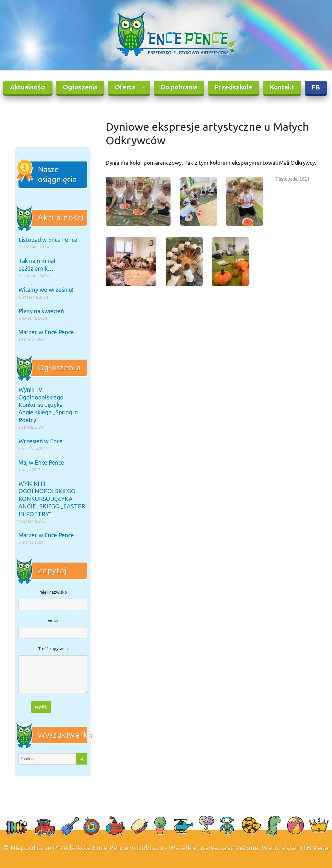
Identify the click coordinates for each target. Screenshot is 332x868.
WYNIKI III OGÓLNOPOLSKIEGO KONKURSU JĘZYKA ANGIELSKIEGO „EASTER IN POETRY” (52, 499)
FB (316, 87)
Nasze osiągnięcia (57, 175)
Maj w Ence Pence (41, 462)
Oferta (125, 87)
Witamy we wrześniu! (46, 290)
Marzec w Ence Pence (46, 332)
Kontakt (282, 87)
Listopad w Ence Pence (48, 240)
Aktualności (28, 87)
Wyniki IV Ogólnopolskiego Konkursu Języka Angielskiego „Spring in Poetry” (48, 405)
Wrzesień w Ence (41, 441)
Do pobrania (179, 87)
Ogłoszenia (80, 87)
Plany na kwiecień (41, 311)
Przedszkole (234, 87)
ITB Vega (315, 848)
